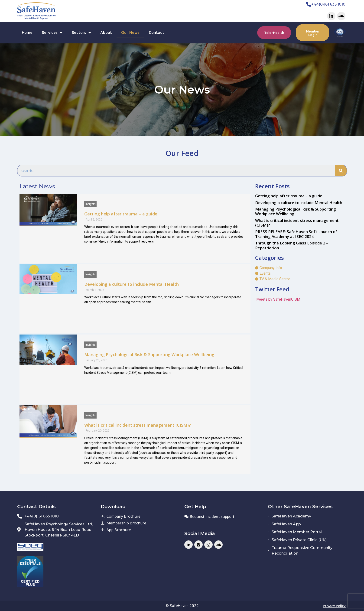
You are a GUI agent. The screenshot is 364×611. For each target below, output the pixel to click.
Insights (90, 204)
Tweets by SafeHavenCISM (278, 299)
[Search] (341, 171)
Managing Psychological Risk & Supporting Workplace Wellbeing (149, 354)
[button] (274, 33)
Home (27, 32)
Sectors (81, 33)
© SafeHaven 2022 (182, 606)
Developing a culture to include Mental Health (132, 284)
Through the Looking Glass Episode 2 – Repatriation (292, 245)
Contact (156, 32)
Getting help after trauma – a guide (121, 214)
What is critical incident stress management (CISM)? (138, 425)
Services (52, 33)
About (106, 32)
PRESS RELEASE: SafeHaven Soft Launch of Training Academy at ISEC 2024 (296, 234)
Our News (130, 32)
